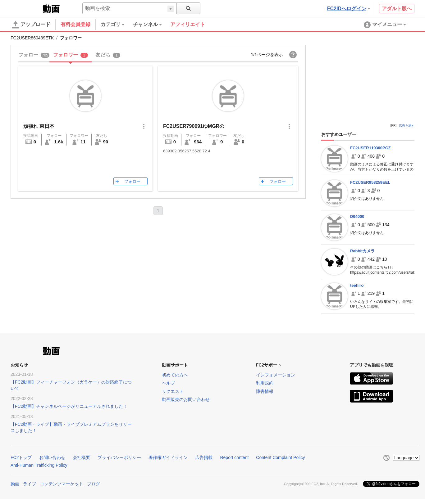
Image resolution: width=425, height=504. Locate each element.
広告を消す (407, 126)
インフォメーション (276, 375)
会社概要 (81, 457)
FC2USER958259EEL (370, 182)
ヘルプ (168, 383)
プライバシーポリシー (119, 457)
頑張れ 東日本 (39, 126)
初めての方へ (175, 375)
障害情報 (265, 391)
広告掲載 (204, 457)
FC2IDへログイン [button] (349, 9)
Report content (234, 457)
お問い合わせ (52, 457)
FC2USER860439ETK (32, 38)
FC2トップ (21, 457)
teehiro (357, 285)
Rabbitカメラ (362, 251)
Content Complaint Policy (280, 457)
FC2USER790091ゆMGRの (194, 126)
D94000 (357, 216)
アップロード (31, 25)
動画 (15, 484)
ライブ (30, 484)
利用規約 (265, 383)
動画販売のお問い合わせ (186, 399)
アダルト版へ (397, 9)
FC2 (26, 8)
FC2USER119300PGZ (370, 148)
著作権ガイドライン (168, 457)
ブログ (94, 484)
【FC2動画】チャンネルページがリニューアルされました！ (69, 406)
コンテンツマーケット (62, 484)
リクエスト (173, 391)
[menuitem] (117, 25)
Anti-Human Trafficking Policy (39, 465)
